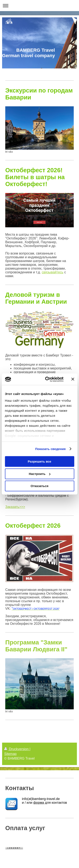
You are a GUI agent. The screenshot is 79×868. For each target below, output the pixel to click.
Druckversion (17, 749)
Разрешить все (39, 461)
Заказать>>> (15, 507)
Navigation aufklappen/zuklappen (39, 6)
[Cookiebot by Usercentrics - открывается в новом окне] (47, 379)
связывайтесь (52, 272)
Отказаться (39, 486)
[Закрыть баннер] (73, 379)
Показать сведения (50, 449)
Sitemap (10, 754)
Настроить (40, 474)
